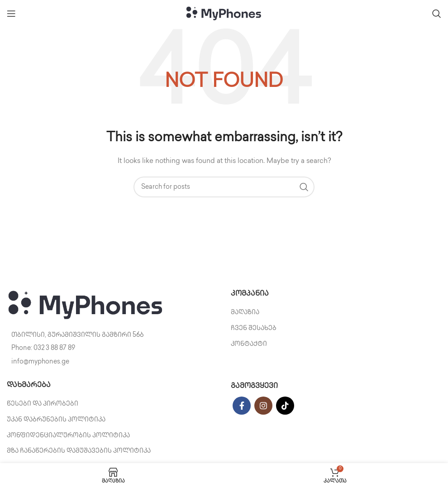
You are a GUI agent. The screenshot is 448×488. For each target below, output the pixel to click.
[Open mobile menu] (11, 14)
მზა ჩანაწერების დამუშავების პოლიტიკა (79, 451)
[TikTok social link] (285, 406)
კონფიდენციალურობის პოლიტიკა (68, 436)
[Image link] (86, 305)
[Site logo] (224, 13)
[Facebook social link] (242, 406)
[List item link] (112, 349)
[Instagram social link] (263, 406)
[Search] (437, 14)
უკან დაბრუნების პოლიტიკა (56, 420)
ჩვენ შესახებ (254, 328)
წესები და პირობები (43, 404)
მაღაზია (245, 313)
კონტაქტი (249, 344)
